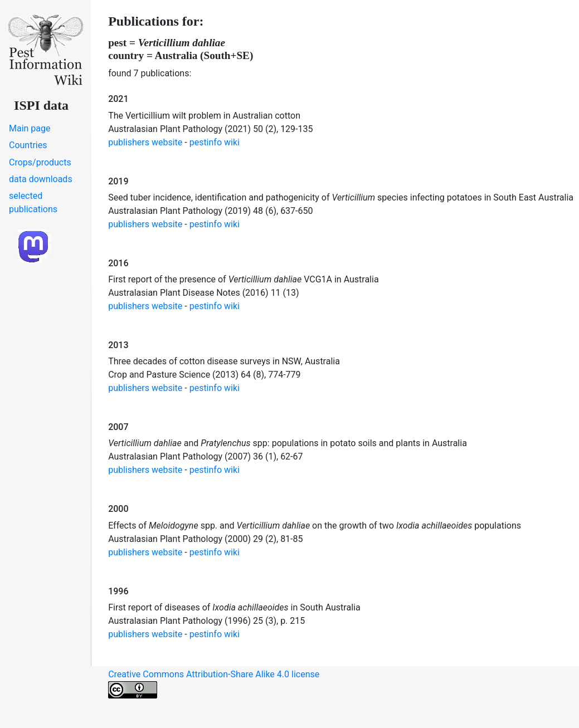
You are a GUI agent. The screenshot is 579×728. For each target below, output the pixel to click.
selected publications (33, 202)
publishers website (145, 142)
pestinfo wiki (215, 142)
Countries (28, 145)
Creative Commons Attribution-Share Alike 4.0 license (214, 684)
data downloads (41, 179)
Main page (30, 128)
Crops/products (40, 162)
